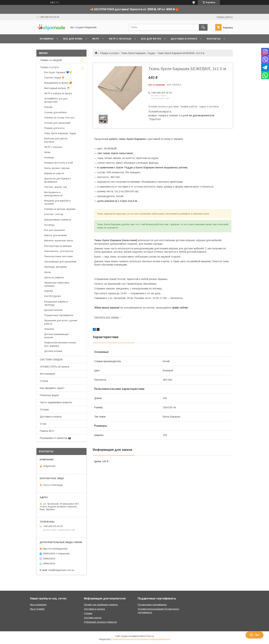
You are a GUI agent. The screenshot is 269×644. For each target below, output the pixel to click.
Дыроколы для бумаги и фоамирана (58, 180)
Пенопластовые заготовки (58, 256)
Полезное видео (49, 395)
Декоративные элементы (58, 220)
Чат (255, 635)
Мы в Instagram (38, 605)
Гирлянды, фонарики (56, 267)
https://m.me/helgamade (55, 549)
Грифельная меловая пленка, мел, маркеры (60, 344)
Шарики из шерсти (54, 173)
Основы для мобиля (55, 112)
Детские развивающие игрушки (56, 336)
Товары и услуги (109, 53)
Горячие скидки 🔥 (54, 78)
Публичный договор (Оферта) (100, 622)
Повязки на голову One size (59, 118)
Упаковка (49, 329)
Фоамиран (46, 39)
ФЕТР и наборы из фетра (58, 93)
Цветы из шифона (54, 277)
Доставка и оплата (184, 39)
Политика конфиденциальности (155, 639)
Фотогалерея (47, 374)
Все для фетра (151, 39)
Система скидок (93, 618)
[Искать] (203, 27)
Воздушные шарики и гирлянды (56, 303)
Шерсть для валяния (55, 235)
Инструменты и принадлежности (53, 194)
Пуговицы (49, 225)
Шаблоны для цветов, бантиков (56, 140)
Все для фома (73, 39)
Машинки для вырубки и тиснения (57, 202)
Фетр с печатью (120, 39)
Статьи (44, 381)
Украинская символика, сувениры (57, 284)
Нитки (47, 152)
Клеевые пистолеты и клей (59, 163)
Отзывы (44, 409)
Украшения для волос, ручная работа (61, 322)
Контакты (214, 39)
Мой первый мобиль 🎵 (57, 88)
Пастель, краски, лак (56, 187)
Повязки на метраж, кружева (60, 209)
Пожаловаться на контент (124, 639)
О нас (43, 424)
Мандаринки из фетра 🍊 (58, 83)
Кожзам (48, 107)
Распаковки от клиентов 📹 (55, 438)
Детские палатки (53, 310)
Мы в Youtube (37, 609)
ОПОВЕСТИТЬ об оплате (55, 367)
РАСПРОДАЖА (53, 296)
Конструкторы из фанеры (58, 246)
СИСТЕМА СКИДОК (51, 360)
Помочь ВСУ (47, 431)
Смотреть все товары (107, 317)
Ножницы (49, 157)
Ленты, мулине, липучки (57, 168)
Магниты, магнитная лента (59, 241)
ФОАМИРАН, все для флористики (56, 100)
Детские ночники (53, 351)
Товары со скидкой (51, 60)
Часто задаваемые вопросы (56, 402)
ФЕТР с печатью (53, 147)
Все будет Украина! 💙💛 (58, 72)
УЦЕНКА (49, 291)
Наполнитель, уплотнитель (59, 251)
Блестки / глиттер (54, 214)
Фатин (48, 272)
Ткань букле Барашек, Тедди (138, 53)
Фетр (96, 39)
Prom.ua (150, 636)
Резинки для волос (54, 128)
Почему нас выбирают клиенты (101, 605)
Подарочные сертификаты (59, 315)
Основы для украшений (57, 123)
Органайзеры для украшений (60, 262)
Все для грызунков (54, 230)
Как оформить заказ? (52, 388)
